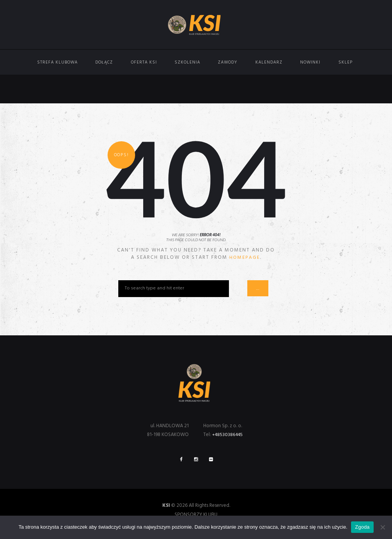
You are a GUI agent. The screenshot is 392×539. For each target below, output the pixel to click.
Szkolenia (187, 62)
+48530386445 (229, 435)
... (260, 289)
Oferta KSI (144, 62)
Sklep (345, 62)
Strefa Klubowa (57, 62)
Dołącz (104, 62)
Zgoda (362, 527)
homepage (244, 257)
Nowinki (310, 62)
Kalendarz (269, 62)
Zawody (228, 62)
